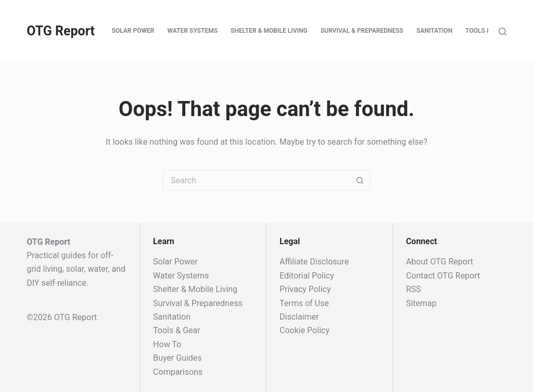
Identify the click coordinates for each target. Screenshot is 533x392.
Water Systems (192, 31)
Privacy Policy (305, 289)
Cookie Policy (304, 330)
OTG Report (61, 31)
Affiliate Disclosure (314, 262)
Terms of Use (304, 303)
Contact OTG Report (443, 276)
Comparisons (178, 372)
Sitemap (421, 303)
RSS (414, 289)
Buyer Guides (177, 358)
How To (167, 344)
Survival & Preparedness (362, 31)
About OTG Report (440, 262)
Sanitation (434, 31)
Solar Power (133, 31)
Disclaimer (299, 317)
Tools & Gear (487, 31)
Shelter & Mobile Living (269, 31)
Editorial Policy (307, 276)
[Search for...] (256, 180)
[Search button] (360, 180)
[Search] (503, 31)
